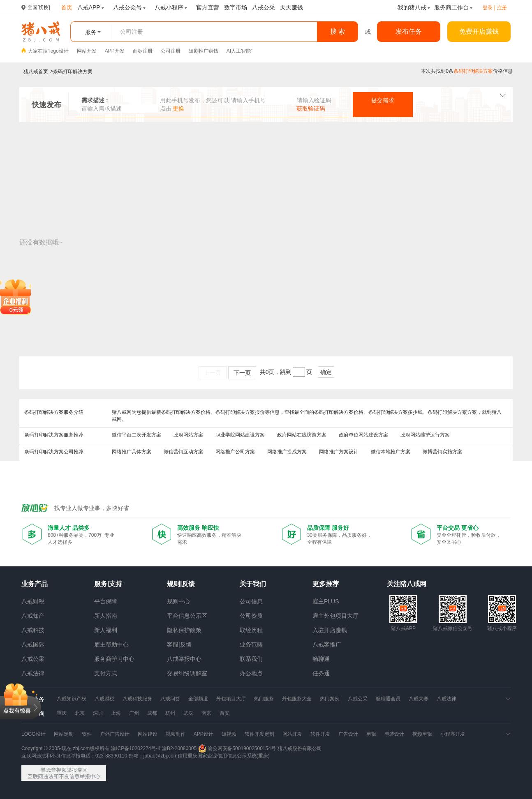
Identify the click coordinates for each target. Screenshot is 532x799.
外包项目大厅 (231, 699)
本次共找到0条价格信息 (467, 71)
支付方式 (106, 673)
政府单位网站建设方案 (363, 435)
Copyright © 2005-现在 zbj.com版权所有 (65, 748)
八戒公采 (33, 659)
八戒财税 (33, 601)
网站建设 (148, 734)
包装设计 (394, 734)
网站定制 (64, 734)
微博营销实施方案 (442, 452)
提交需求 (383, 100)
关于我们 (253, 584)
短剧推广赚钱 (204, 51)
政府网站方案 (188, 435)
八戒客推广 (327, 644)
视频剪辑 (422, 734)
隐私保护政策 (184, 630)
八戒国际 (33, 644)
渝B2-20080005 (179, 748)
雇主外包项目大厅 (335, 616)
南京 (206, 713)
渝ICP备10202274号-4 (136, 748)
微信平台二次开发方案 (136, 435)
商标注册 (143, 51)
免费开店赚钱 (479, 31)
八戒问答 (170, 699)
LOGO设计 (34, 734)
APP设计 (204, 734)
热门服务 (264, 699)
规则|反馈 (181, 584)
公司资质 (251, 616)
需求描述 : (95, 100)
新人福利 (106, 630)
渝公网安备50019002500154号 (237, 748)
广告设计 (348, 734)
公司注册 (171, 51)
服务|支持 (108, 584)
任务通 (321, 673)
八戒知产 (33, 616)
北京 (80, 713)
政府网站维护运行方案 (425, 435)
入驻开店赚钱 (330, 630)
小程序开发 (453, 734)
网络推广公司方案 (235, 452)
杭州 (170, 713)
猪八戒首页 (36, 72)
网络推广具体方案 (132, 452)
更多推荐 (326, 584)
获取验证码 (311, 109)
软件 (87, 734)
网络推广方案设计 (339, 452)
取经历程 (251, 630)
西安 (224, 713)
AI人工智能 (239, 51)
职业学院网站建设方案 (240, 435)
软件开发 (320, 734)
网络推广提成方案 (287, 452)
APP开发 (115, 51)
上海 (116, 713)
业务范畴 (251, 644)
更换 (178, 109)
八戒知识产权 (72, 699)
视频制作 (176, 734)
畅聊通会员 (388, 699)
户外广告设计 (115, 734)
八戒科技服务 (137, 699)
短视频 (229, 734)
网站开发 (87, 51)
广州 (134, 713)
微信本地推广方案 (391, 452)
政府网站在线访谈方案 (302, 435)
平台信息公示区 (187, 616)
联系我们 (251, 659)
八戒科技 (33, 630)
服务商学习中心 (114, 659)
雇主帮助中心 (111, 644)
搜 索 (338, 31)
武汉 (188, 713)
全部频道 (198, 699)
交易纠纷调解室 (187, 673)
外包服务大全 (297, 699)
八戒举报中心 (184, 659)
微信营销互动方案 (183, 452)
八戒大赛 (419, 699)
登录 (488, 8)
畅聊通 (321, 659)
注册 (502, 8)
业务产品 (35, 584)
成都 (152, 713)
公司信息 (251, 601)
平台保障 (106, 601)
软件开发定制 (259, 734)
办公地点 (251, 673)
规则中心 (178, 601)
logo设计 (59, 51)
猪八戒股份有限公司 (300, 748)
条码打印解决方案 (73, 72)
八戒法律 (33, 673)
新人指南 (106, 616)
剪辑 (371, 734)
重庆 (62, 713)
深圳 (98, 713)
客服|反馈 (179, 644)
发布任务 (409, 31)
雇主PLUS (326, 601)
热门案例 (330, 699)
